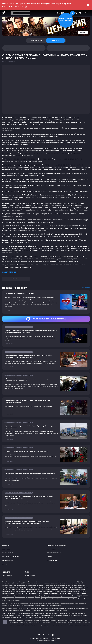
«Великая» (51, 597)
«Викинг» (37, 597)
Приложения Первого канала (11, 557)
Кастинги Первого (7, 560)
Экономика (16, 279)
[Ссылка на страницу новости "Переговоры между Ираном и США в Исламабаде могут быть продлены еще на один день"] (46, 431)
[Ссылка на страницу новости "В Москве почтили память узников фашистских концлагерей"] (46, 454)
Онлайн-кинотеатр (8, 553)
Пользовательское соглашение (56, 545)
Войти (86, 13)
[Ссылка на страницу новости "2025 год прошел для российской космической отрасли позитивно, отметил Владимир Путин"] (46, 501)
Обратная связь (52, 549)
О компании (6, 545)
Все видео (5, 564)
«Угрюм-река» (30, 597)
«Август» (80, 595)
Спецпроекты (6, 549)
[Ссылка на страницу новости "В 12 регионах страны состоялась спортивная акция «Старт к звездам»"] (46, 477)
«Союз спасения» (20, 597)
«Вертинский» (58, 597)
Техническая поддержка (54, 553)
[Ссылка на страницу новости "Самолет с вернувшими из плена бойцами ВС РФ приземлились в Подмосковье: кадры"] (46, 407)
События (50, 557)
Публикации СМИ (52, 560)
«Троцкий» (44, 597)
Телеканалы (50, 617)
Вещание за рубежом (30, 573)
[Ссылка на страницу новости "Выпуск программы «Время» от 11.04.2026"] (46, 302)
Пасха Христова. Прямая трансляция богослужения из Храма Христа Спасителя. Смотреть (37, 5)
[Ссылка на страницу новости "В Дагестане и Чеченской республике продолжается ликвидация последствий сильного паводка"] (46, 384)
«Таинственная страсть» (70, 597)
